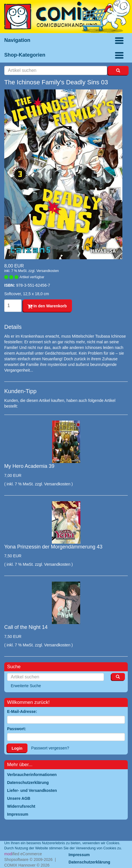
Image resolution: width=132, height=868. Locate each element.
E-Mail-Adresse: (22, 711)
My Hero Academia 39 (29, 466)
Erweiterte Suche (26, 686)
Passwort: (17, 729)
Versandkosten (47, 271)
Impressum (79, 855)
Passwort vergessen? (50, 748)
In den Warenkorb (47, 306)
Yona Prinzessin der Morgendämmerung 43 (53, 547)
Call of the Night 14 (26, 627)
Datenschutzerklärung (89, 862)
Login (17, 748)
